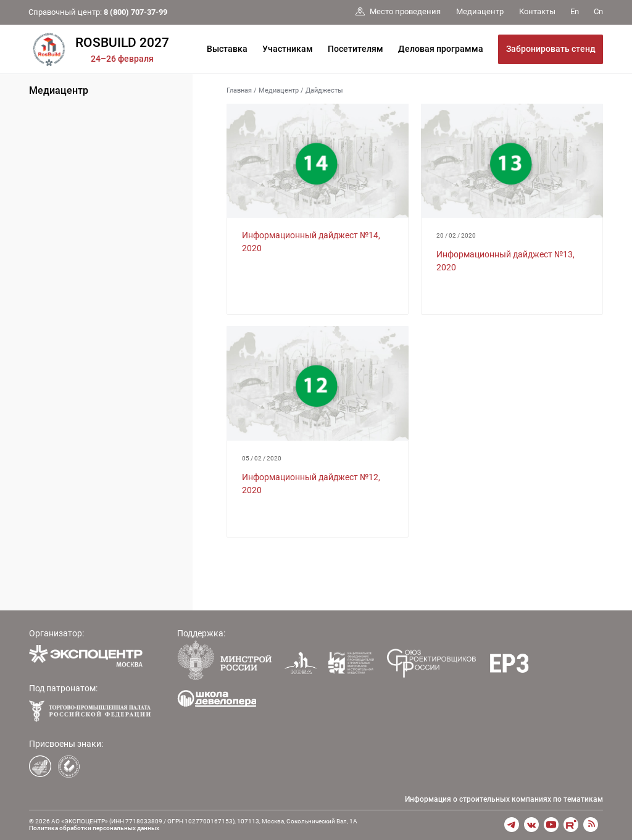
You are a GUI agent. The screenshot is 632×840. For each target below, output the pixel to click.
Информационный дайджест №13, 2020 (505, 261)
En (575, 11)
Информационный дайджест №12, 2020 (311, 484)
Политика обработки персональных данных (94, 828)
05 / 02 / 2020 (262, 458)
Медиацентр (59, 90)
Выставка (227, 49)
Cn (598, 11)
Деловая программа (441, 49)
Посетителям (355, 49)
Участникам (288, 49)
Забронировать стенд (551, 49)
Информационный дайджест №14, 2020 (311, 242)
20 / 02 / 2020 (456, 235)
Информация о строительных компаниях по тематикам (504, 799)
